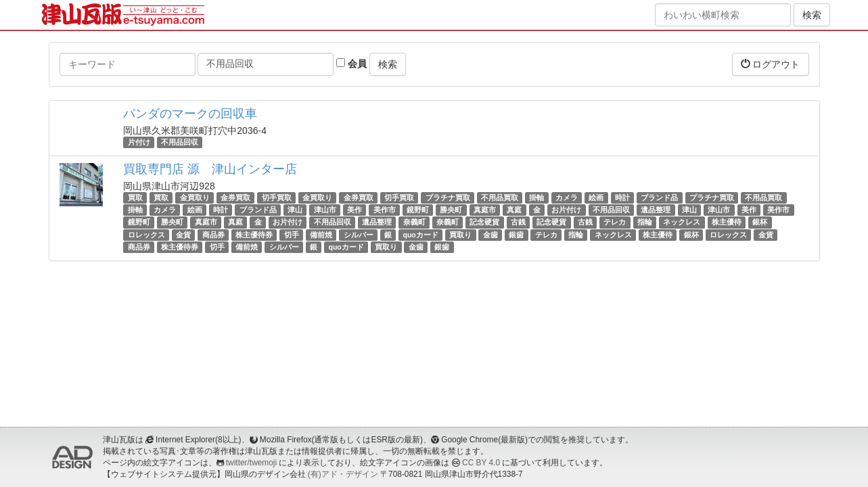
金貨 (183, 235)
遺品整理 (656, 210)
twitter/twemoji (251, 463)
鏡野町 (418, 210)
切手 (292, 235)
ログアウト (771, 64)
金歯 (490, 235)
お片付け (566, 210)
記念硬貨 (484, 223)
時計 (622, 198)
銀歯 (516, 235)
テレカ (615, 223)
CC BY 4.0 (481, 463)
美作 (355, 210)
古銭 (518, 223)
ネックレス (682, 223)
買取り (460, 235)
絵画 (596, 198)
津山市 (325, 210)
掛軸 (536, 198)
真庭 (514, 210)
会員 (351, 64)
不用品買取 (500, 198)
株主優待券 (254, 235)
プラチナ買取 (448, 198)
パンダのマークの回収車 (190, 114)
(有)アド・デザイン (343, 474)
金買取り (195, 198)
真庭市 (485, 210)
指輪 (645, 223)
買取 (135, 198)
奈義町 (414, 223)
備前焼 (321, 235)
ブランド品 (659, 198)
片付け (139, 142)
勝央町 (451, 210)
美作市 (385, 210)
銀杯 (760, 223)
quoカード (421, 235)
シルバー (359, 235)
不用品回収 (180, 142)
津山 (295, 210)
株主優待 (727, 223)
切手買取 (277, 198)
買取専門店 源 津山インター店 (210, 169)
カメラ (567, 198)
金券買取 (235, 198)
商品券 (213, 235)
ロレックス (146, 235)
